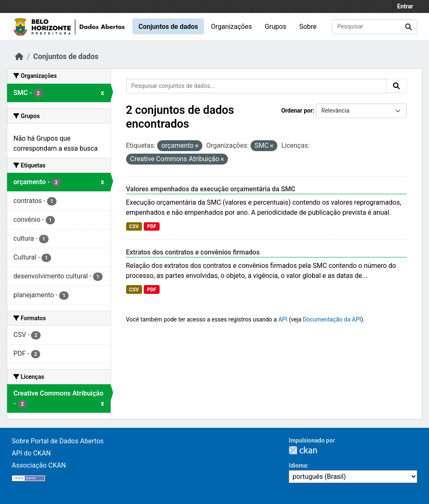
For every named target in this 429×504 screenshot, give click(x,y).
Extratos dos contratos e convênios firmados (193, 252)
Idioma (298, 465)
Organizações (232, 27)
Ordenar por (297, 111)
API (283, 319)
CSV (134, 226)
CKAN (303, 450)
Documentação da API (332, 319)
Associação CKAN (39, 465)
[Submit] (408, 27)
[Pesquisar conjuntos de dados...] (375, 27)
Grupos (276, 27)
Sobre (308, 27)
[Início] (19, 57)
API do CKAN (31, 453)
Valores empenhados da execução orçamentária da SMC (211, 189)
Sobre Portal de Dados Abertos (58, 441)
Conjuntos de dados (168, 27)
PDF (152, 226)
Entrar (405, 6)
